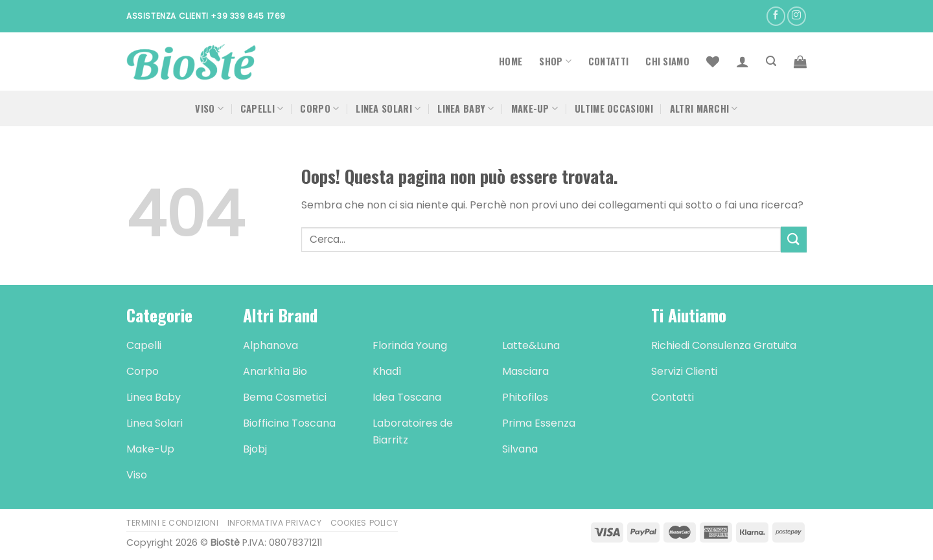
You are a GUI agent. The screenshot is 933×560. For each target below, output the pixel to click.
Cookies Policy (364, 523)
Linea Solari (388, 108)
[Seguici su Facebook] (776, 16)
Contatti (608, 61)
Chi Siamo (667, 61)
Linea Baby (466, 108)
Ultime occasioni (614, 108)
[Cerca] (771, 61)
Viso (209, 108)
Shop (555, 61)
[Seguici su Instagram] (797, 16)
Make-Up (535, 108)
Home (511, 61)
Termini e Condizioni (172, 523)
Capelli (262, 108)
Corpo (319, 108)
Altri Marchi (704, 108)
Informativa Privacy (275, 523)
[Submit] (794, 239)
